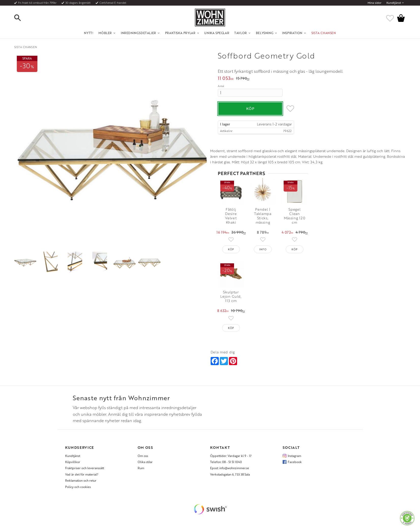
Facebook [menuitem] (295, 461)
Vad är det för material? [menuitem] (82, 474)
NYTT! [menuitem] (89, 33)
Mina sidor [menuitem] (374, 3)
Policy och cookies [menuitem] (78, 486)
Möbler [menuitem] (105, 33)
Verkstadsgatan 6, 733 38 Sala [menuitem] (230, 474)
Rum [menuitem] (141, 467)
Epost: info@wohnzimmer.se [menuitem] (230, 467)
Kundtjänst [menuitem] (394, 3)
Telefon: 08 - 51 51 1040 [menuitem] (226, 461)
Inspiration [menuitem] (292, 33)
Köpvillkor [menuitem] (73, 461)
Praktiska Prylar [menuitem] (180, 33)
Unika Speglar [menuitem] (217, 33)
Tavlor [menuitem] (241, 33)
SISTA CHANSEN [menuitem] (324, 33)
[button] (22, 18)
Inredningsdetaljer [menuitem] (139, 33)
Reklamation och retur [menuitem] (81, 480)
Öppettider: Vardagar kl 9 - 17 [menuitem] (231, 455)
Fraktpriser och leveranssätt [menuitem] (85, 467)
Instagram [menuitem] (294, 455)
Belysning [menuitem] (265, 33)
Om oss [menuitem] (143, 455)
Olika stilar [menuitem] (145, 461)
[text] (226, 79)
